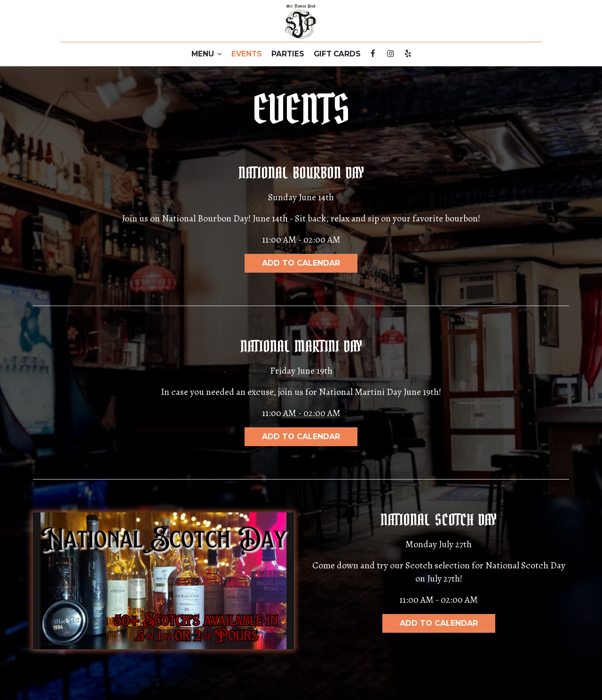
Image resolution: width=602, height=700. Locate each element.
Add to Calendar (301, 263)
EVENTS (247, 54)
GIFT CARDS (337, 54)
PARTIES (288, 54)
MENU (207, 54)
